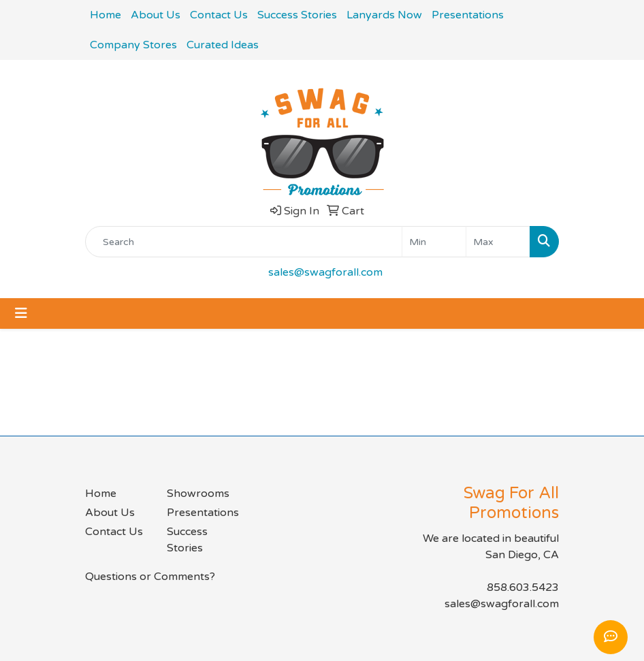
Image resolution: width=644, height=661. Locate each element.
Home (106, 15)
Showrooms (198, 494)
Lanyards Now (384, 15)
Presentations (468, 15)
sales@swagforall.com (325, 272)
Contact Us (219, 15)
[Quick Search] (244, 242)
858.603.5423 (523, 587)
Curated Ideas (223, 45)
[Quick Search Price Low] (434, 242)
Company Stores (133, 45)
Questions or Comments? (150, 577)
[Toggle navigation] (21, 313)
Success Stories (297, 15)
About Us (156, 15)
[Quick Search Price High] (498, 242)
